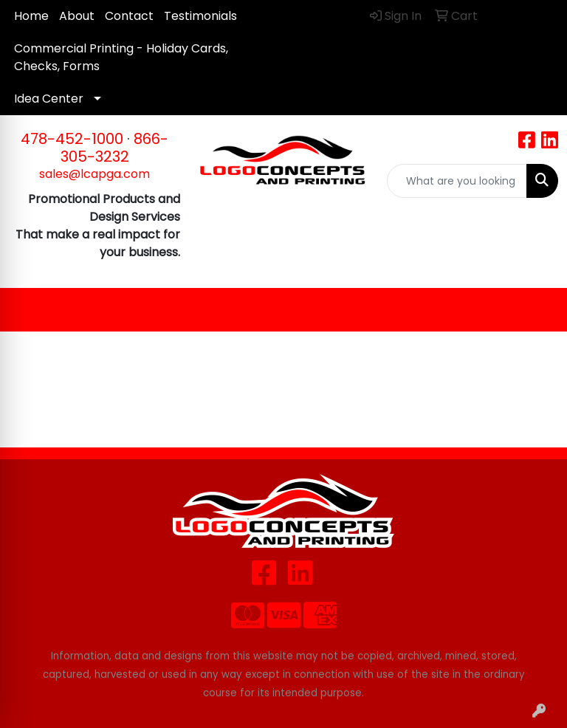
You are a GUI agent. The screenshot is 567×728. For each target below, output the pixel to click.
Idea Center (49, 99)
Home (31, 16)
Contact (129, 16)
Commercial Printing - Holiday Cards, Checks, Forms (121, 57)
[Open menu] (537, 310)
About (77, 16)
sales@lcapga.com (94, 174)
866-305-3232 (115, 148)
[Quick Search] (457, 181)
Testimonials (200, 16)
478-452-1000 (72, 139)
